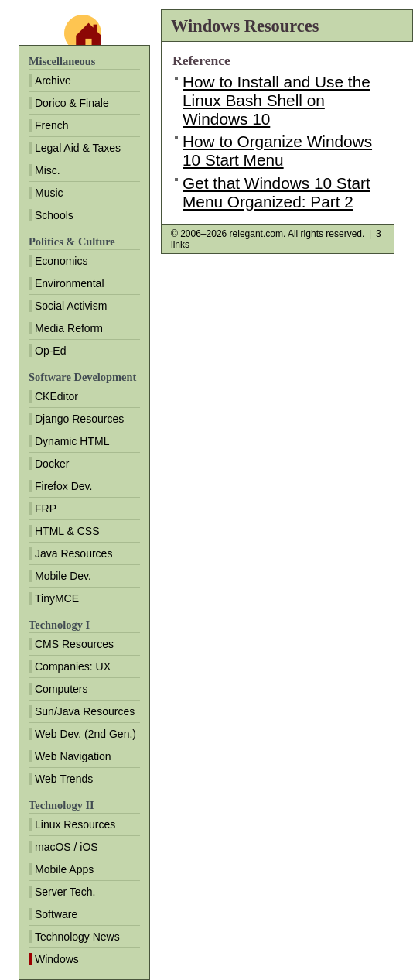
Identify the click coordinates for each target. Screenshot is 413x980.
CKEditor (56, 396)
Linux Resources (75, 824)
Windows (57, 959)
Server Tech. (65, 892)
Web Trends (64, 779)
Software (56, 914)
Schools (54, 215)
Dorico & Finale (72, 103)
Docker (52, 464)
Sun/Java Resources (85, 711)
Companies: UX (73, 666)
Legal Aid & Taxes (78, 148)
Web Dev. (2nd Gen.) (85, 734)
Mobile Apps (64, 869)
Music (49, 193)
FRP (46, 509)
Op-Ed (50, 351)
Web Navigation (73, 756)
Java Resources (73, 553)
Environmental (70, 283)
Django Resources (79, 419)
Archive (53, 81)
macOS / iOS (67, 847)
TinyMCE (57, 598)
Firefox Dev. (63, 486)
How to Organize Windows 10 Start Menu (277, 151)
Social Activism (71, 306)
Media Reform (69, 328)
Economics (61, 261)
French (52, 125)
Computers (61, 689)
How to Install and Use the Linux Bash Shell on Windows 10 (276, 100)
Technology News (77, 937)
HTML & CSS (67, 531)
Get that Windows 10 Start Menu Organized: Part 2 (276, 192)
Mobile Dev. (63, 576)
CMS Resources (74, 644)
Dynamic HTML (72, 441)
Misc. (48, 170)
